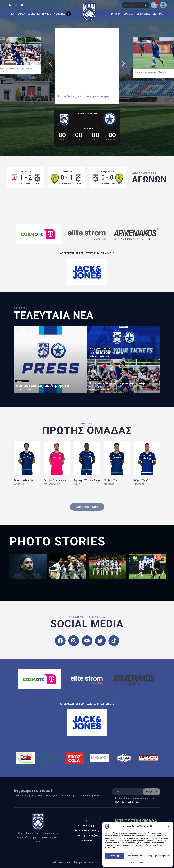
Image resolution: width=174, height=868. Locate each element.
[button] (169, 826)
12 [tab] (98, 584)
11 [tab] (96, 584)
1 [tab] (69, 584)
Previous (6, 566)
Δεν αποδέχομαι (135, 856)
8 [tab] (88, 584)
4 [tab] (77, 584)
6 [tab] (82, 584)
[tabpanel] (28, 566)
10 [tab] (93, 584)
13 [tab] (101, 584)
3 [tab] (74, 584)
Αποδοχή (115, 856)
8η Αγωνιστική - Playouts (87, 114)
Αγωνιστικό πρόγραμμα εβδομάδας (151, 72)
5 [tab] (80, 584)
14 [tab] (104, 584)
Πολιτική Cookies (136, 862)
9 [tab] (90, 584)
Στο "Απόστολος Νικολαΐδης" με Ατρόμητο (83, 96)
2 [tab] (72, 584)
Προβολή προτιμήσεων (158, 856)
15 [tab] (106, 584)
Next (169, 566)
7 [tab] (85, 584)
